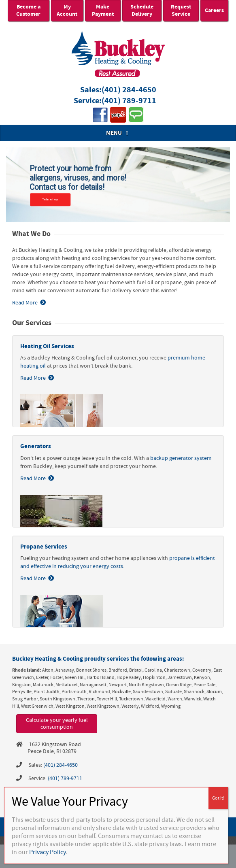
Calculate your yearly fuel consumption (57, 724)
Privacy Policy (47, 852)
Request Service (181, 11)
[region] (118, 185)
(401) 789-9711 (129, 101)
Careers (214, 11)
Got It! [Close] (218, 798)
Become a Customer (28, 11)
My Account (67, 11)
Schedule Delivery (142, 11)
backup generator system (181, 458)
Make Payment (103, 11)
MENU (118, 133)
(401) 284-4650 (129, 90)
